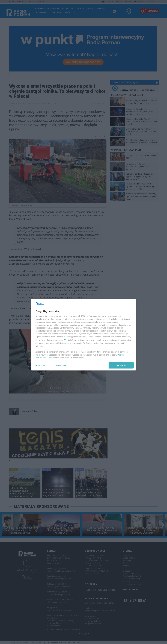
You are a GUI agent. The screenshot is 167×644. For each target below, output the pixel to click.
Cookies (51, 358)
